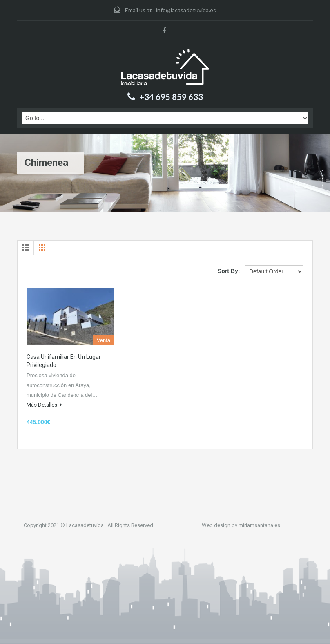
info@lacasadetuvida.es (186, 10)
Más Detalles (44, 405)
